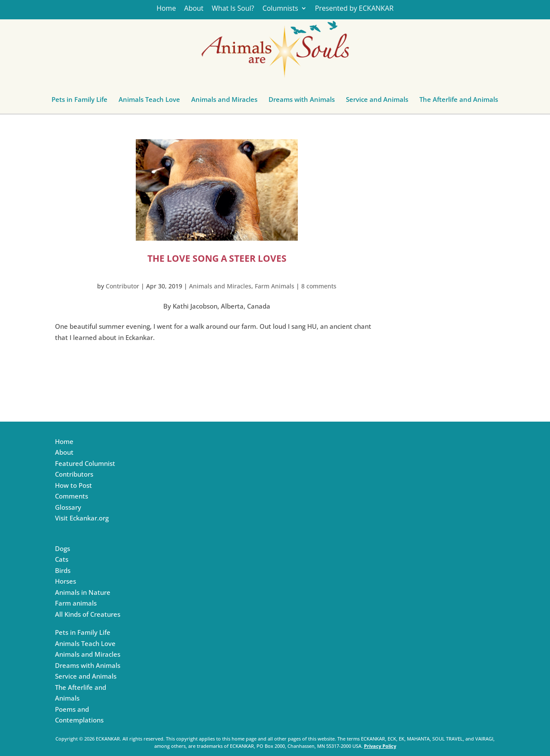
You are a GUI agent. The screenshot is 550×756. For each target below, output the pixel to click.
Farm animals (76, 603)
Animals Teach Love (149, 101)
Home (166, 9)
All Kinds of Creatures (88, 614)
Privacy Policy (380, 746)
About (194, 9)
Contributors (74, 474)
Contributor (122, 286)
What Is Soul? (233, 9)
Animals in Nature (83, 592)
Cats (62, 559)
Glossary (68, 507)
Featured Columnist (85, 463)
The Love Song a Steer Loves (217, 258)
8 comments (319, 286)
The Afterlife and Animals (459, 101)
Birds (63, 570)
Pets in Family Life (79, 101)
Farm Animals (275, 286)
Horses (66, 581)
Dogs (63, 548)
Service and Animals (377, 101)
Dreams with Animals (302, 101)
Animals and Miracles (224, 101)
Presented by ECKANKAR (354, 9)
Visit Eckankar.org (82, 518)
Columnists (280, 9)
